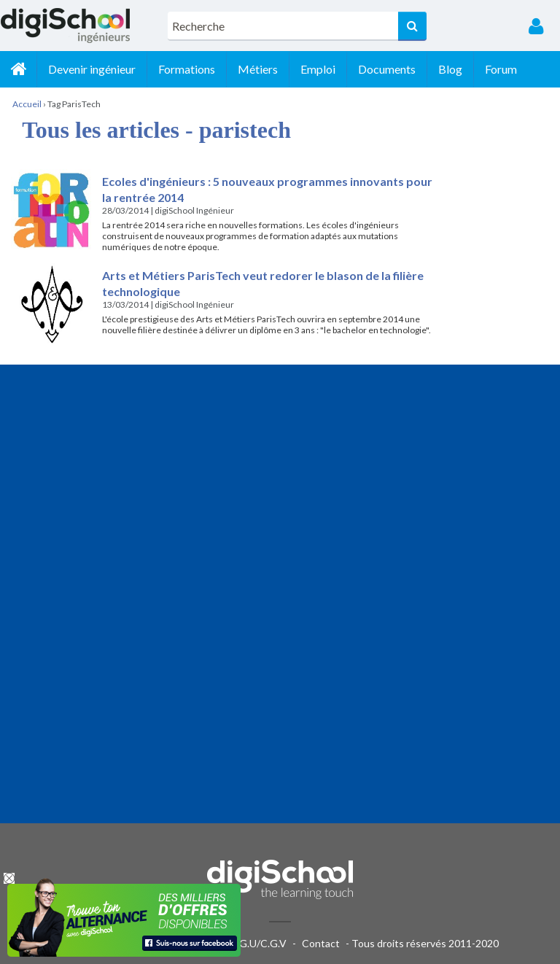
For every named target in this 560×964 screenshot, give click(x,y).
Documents (387, 69)
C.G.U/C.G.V (258, 943)
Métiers (258, 69)
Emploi (318, 69)
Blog (450, 69)
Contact (321, 943)
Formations (187, 69)
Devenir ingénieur (92, 69)
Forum (501, 69)
